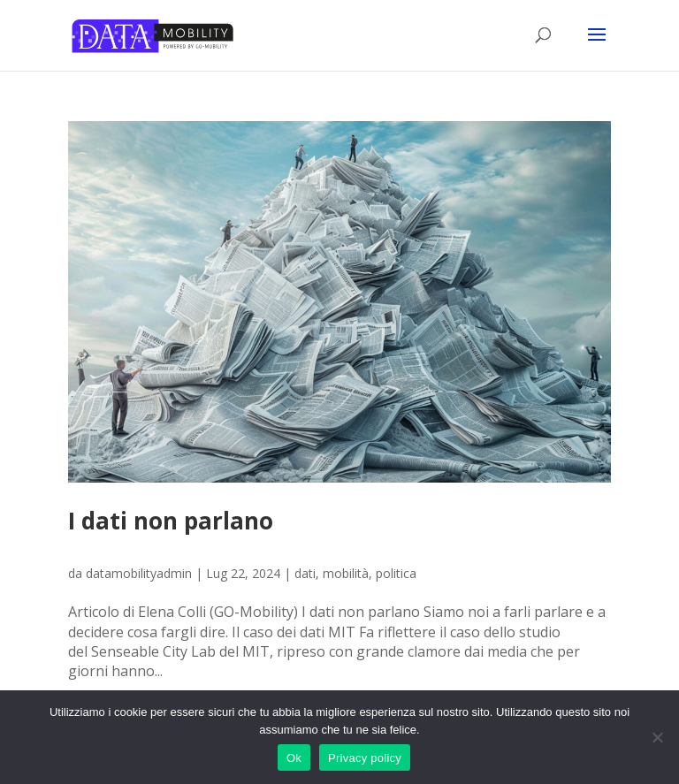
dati (305, 573)
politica (396, 573)
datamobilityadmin (139, 573)
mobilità (346, 573)
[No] (657, 737)
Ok (294, 758)
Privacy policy (365, 758)
